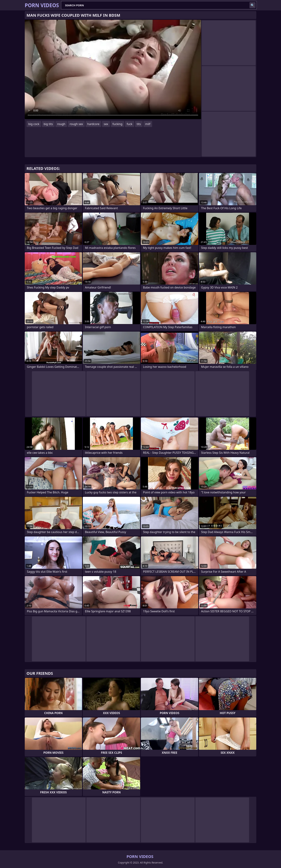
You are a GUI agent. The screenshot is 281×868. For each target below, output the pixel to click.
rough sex (76, 124)
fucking (117, 124)
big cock (34, 124)
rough (61, 124)
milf (148, 124)
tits (139, 124)
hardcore (93, 124)
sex (106, 124)
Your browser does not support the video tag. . (113, 69)
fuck (130, 124)
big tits (48, 124)
